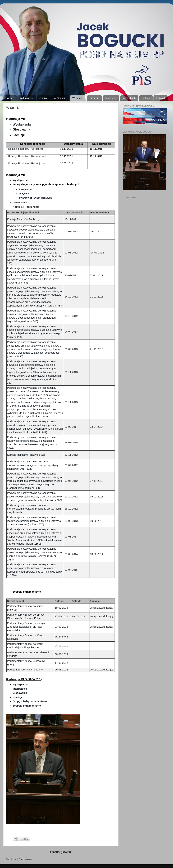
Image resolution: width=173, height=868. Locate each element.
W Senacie (60, 98)
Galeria (146, 98)
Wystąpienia (22, 124)
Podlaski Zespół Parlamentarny (25, 670)
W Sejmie (78, 98)
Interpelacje (20, 689)
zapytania (24, 194)
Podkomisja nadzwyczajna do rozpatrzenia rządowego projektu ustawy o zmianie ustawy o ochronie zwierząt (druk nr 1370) (34, 521)
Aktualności (27, 98)
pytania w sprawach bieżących (35, 198)
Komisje (18, 697)
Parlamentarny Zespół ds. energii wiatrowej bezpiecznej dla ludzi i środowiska (26, 627)
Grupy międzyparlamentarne (30, 701)
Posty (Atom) (26, 859)
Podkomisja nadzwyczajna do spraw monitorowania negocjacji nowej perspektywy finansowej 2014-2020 (33, 465)
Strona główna (61, 852)
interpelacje (25, 189)
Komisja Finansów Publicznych (26, 149)
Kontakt (160, 98)
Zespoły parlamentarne (27, 706)
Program (94, 98)
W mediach (129, 98)
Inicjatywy (111, 98)
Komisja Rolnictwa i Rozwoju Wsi (27, 156)
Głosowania (21, 130)
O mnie (43, 98)
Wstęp (10, 98)
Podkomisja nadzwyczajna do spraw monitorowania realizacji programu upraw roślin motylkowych (34, 509)
